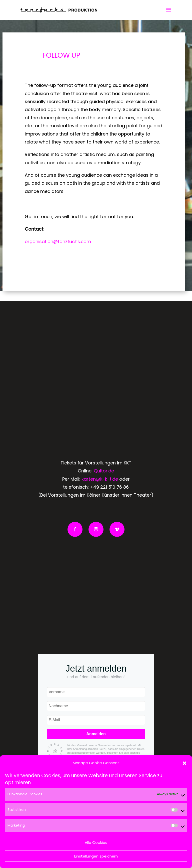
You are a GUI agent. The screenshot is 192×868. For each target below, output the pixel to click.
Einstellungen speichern (96, 856)
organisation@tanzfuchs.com (58, 241)
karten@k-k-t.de (100, 479)
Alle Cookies (96, 842)
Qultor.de (104, 471)
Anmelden (96, 734)
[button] (184, 763)
